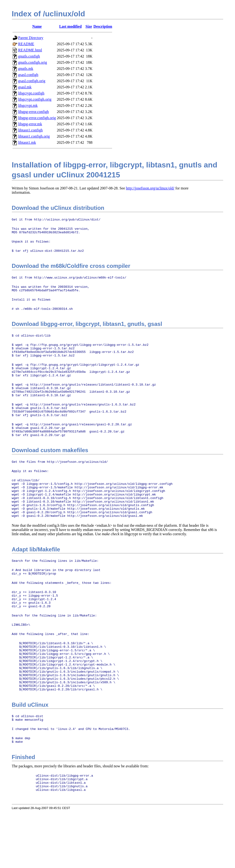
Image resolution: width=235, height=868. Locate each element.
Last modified (70, 26)
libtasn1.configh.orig (34, 136)
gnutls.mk (26, 69)
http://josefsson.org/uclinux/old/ (150, 188)
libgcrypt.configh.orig (35, 99)
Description (103, 26)
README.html (30, 50)
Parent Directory (31, 38)
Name (37, 26)
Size (89, 26)
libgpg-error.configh (34, 112)
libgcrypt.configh (31, 93)
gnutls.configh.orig (33, 62)
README (26, 44)
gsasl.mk (25, 87)
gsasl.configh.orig (32, 81)
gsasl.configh (28, 75)
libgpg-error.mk (30, 124)
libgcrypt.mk (28, 106)
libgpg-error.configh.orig (37, 118)
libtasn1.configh (31, 130)
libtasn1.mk (27, 142)
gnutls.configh (29, 56)
